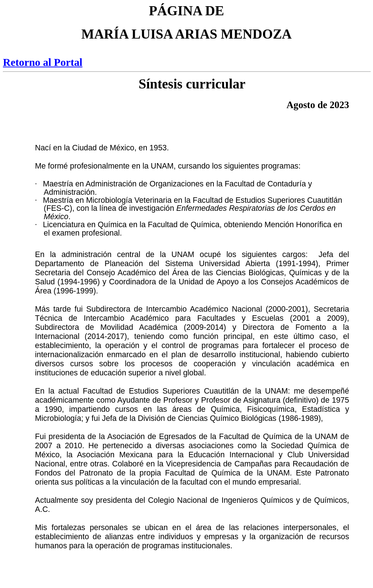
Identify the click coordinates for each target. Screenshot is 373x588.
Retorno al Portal (43, 62)
